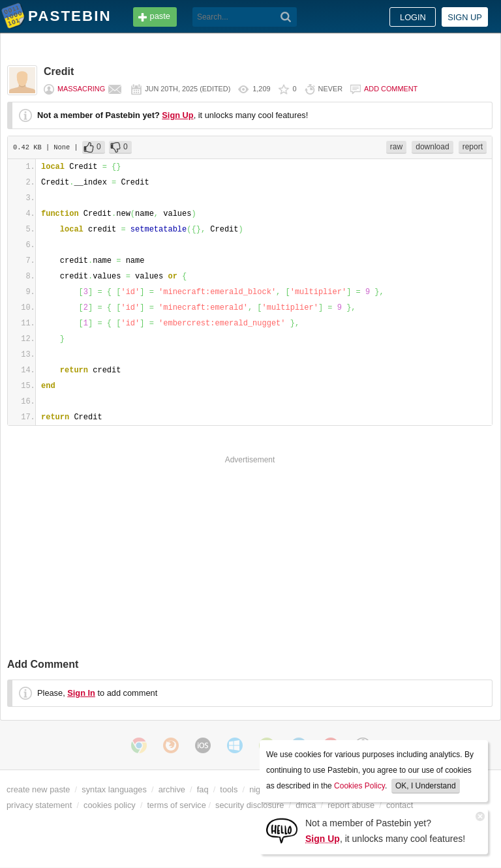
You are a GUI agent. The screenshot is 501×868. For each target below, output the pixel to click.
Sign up (465, 17)
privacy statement (39, 805)
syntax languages (114, 789)
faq (203, 789)
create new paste (38, 789)
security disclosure (250, 805)
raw (396, 147)
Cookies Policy (359, 786)
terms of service (177, 805)
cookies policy (110, 805)
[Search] (286, 17)
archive (172, 789)
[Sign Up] (282, 830)
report (473, 147)
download (432, 147)
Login (413, 17)
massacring (81, 89)
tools (229, 789)
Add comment (391, 89)
